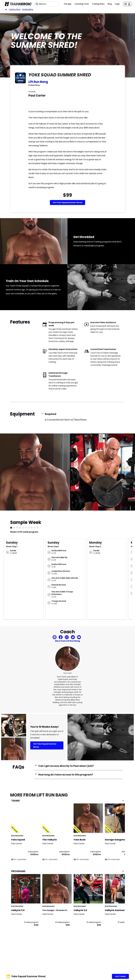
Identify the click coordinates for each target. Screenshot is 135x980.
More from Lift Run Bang (67, 641)
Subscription (33, 852)
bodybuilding (28, 9)
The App (68, 4)
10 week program (62, 922)
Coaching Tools (82, 4)
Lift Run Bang (38, 82)
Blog (110, 4)
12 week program (31, 922)
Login (117, 4)
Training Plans (98, 4)
